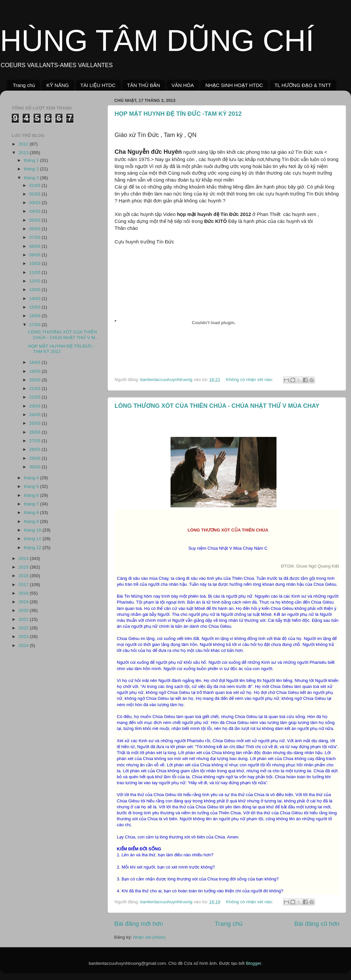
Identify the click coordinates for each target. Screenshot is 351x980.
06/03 (35, 229)
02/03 (35, 194)
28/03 (35, 449)
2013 (24, 153)
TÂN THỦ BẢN (144, 85)
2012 (24, 144)
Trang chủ (24, 85)
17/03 (35, 325)
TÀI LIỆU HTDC (98, 85)
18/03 (35, 362)
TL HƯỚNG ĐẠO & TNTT (303, 85)
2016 (24, 576)
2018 (24, 593)
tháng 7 (32, 504)
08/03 (35, 246)
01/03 (35, 185)
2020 (24, 610)
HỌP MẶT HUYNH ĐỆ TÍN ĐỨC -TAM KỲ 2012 (178, 114)
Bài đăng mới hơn (139, 924)
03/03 (35, 203)
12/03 (35, 281)
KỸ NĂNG (58, 85)
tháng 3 (32, 178)
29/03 (35, 458)
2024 (24, 645)
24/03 (35, 415)
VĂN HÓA (183, 85)
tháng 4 (32, 478)
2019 (24, 602)
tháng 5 (32, 486)
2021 (24, 619)
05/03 (35, 220)
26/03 (35, 432)
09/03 (35, 255)
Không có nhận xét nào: (250, 380)
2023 (24, 637)
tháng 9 (32, 521)
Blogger (253, 963)
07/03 (35, 237)
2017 (24, 585)
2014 (24, 558)
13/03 (35, 290)
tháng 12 (33, 548)
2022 (24, 628)
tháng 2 (32, 169)
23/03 (35, 406)
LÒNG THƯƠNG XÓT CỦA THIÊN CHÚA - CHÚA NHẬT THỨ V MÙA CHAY (217, 406)
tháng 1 (32, 160)
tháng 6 (32, 495)
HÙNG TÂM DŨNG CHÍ (157, 41)
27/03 (35, 441)
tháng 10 (33, 530)
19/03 (35, 371)
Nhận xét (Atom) (149, 937)
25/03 (35, 423)
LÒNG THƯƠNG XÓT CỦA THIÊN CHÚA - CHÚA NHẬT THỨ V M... (63, 335)
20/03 (35, 380)
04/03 (35, 211)
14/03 (35, 298)
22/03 (35, 397)
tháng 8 (32, 512)
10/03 (35, 263)
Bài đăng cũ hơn (317, 924)
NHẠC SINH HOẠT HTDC (234, 85)
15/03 (35, 307)
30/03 (35, 467)
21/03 (35, 388)
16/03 (35, 316)
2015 (24, 567)
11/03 (35, 272)
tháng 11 (33, 539)
